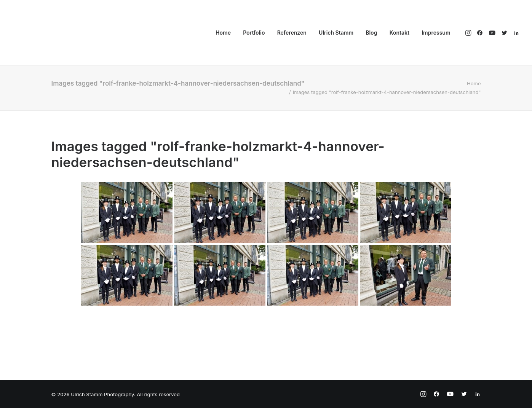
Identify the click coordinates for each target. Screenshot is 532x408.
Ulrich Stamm (336, 33)
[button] (469, 33)
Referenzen (292, 33)
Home (223, 33)
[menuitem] (223, 33)
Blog (371, 33)
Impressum (436, 33)
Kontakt (399, 33)
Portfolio (254, 33)
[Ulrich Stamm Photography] (41, 33)
